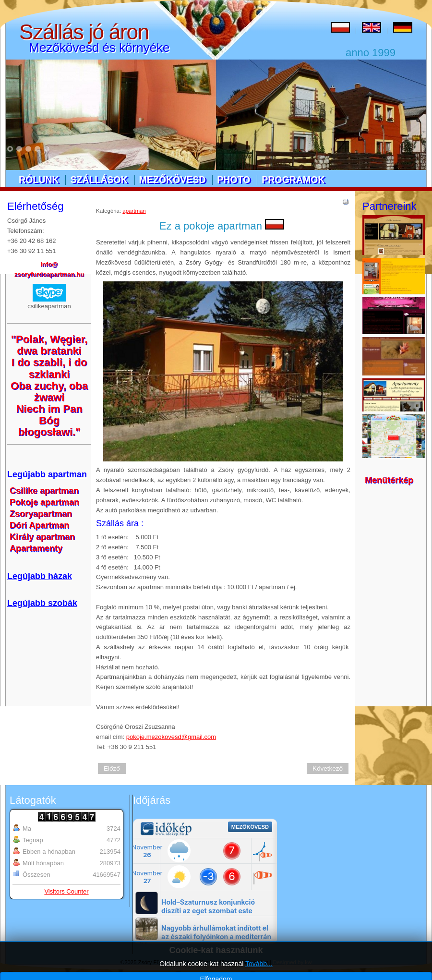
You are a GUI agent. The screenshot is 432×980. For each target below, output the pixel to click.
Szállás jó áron (84, 32)
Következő (328, 768)
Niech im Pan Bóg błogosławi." (49, 420)
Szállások (99, 180)
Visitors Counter (66, 891)
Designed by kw (293, 962)
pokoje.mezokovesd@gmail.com (171, 737)
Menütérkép (389, 480)
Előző (112, 768)
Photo (234, 180)
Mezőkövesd (173, 180)
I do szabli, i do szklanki (49, 368)
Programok (293, 180)
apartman (134, 211)
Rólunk (39, 180)
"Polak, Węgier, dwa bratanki (49, 345)
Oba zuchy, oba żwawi (49, 392)
